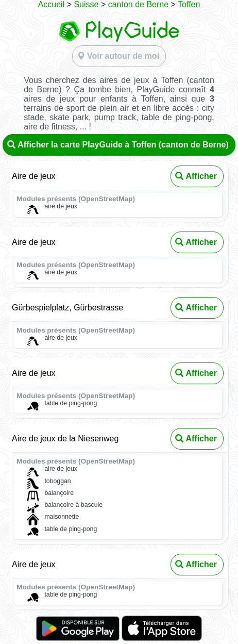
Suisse (86, 4)
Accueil (52, 4)
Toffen (189, 4)
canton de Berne (138, 4)
